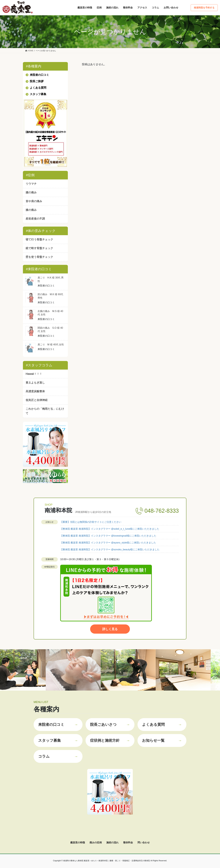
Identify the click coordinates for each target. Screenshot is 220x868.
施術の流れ (112, 843)
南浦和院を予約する (204, 8)
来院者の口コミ (58, 725)
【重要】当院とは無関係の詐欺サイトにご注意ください (91, 522)
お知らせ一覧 (162, 740)
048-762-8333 (162, 511)
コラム (58, 756)
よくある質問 (162, 725)
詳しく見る (110, 629)
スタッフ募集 (58, 740)
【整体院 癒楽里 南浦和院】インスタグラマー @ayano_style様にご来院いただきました (108, 543)
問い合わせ (144, 843)
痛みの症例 (96, 843)
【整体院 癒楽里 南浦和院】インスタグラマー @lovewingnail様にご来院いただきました (108, 536)
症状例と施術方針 (110, 740)
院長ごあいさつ (110, 725)
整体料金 (128, 843)
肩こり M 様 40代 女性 (51, 345)
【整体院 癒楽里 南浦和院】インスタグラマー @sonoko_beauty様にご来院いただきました (110, 550)
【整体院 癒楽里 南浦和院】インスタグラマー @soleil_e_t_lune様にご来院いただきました (110, 529)
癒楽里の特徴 (78, 843)
